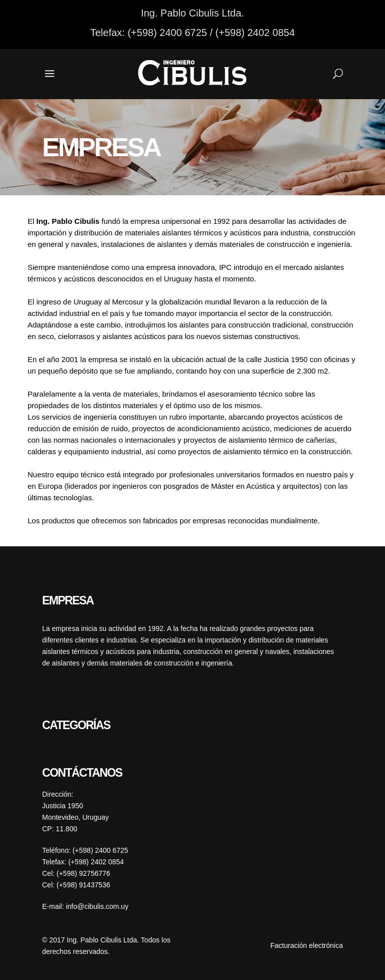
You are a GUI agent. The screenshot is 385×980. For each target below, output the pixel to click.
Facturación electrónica (307, 945)
